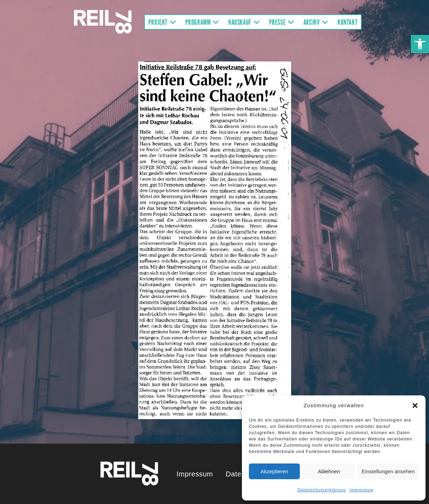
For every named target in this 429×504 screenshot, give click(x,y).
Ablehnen (329, 471)
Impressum (361, 490)
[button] (420, 44)
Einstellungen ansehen (388, 471)
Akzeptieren (274, 471)
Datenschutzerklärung (322, 490)
